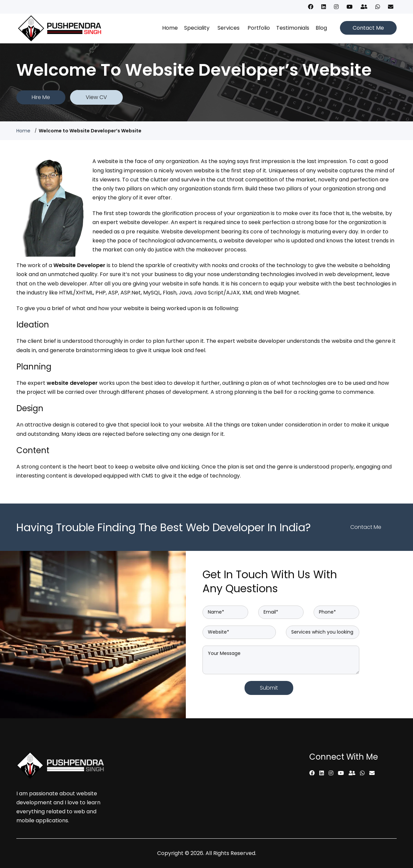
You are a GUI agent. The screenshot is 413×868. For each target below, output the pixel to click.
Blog (321, 28)
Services (229, 28)
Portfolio (259, 28)
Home (170, 28)
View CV (96, 97)
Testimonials (293, 28)
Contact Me (368, 28)
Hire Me (41, 97)
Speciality (197, 28)
